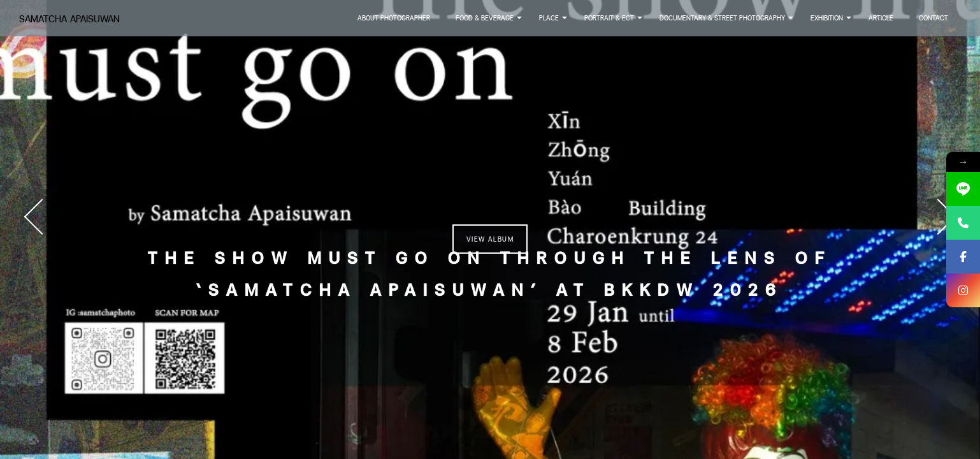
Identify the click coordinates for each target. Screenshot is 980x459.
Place (554, 22)
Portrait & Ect (614, 22)
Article (881, 18)
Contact (933, 18)
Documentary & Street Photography (727, 22)
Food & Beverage (490, 22)
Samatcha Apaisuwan (69, 19)
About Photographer (394, 18)
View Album (490, 239)
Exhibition (832, 22)
